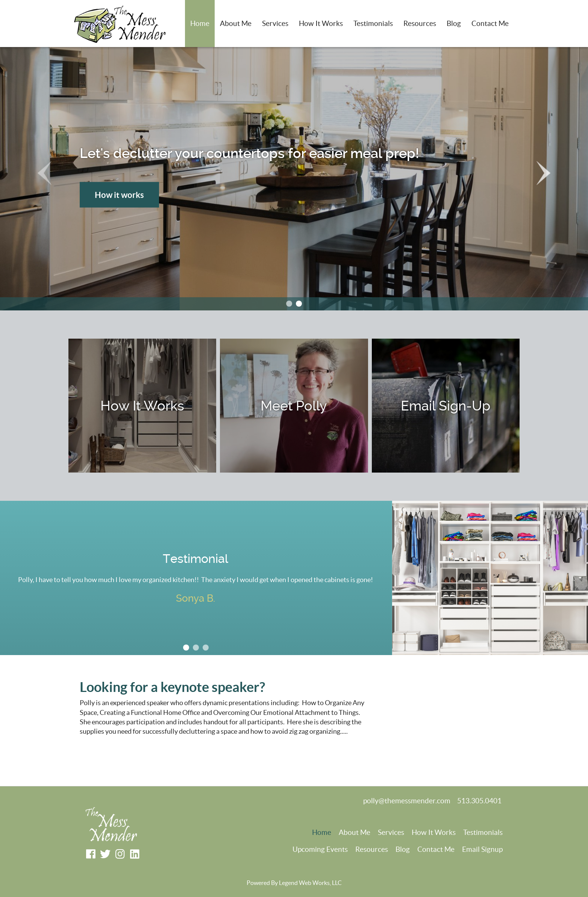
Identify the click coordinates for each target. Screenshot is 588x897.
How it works (119, 194)
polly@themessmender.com (407, 801)
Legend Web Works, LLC (310, 883)
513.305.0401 (479, 801)
